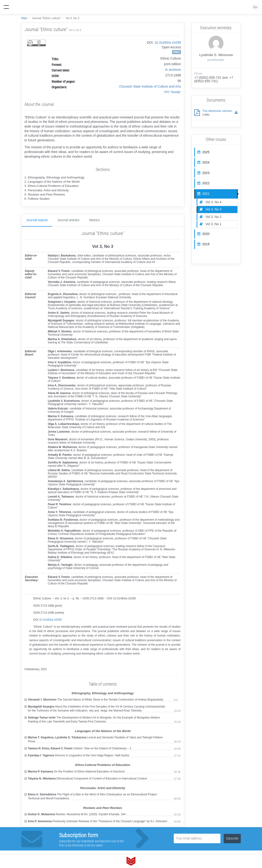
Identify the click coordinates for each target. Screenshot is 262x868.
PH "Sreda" (173, 92)
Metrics (94, 220)
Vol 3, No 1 (211, 224)
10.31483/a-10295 (168, 43)
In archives (173, 70)
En (255, 7)
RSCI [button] (177, 52)
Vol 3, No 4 (211, 202)
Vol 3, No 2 (211, 217)
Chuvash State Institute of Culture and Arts (150, 86)
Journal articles (68, 220)
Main (24, 18)
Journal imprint (37, 220)
